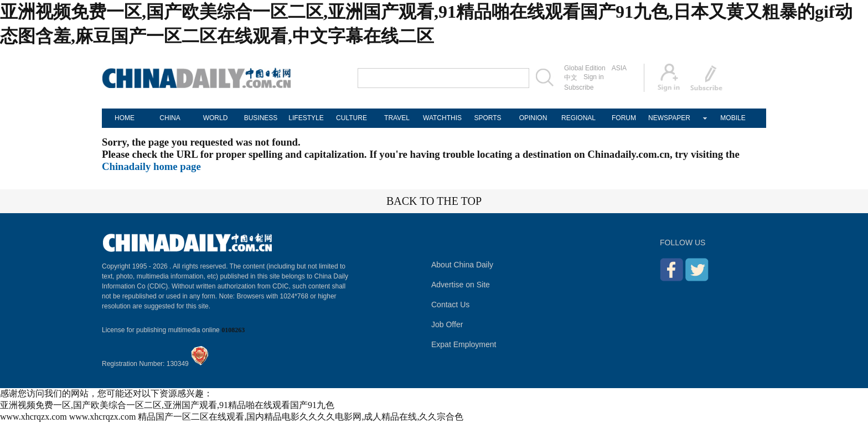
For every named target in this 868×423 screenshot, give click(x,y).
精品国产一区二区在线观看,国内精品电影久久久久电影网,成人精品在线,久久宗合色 (301, 417)
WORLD (216, 118)
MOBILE (733, 118)
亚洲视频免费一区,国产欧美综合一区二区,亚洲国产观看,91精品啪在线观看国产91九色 (167, 405)
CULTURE (352, 118)
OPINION (533, 118)
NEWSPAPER (669, 118)
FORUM (624, 118)
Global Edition (585, 68)
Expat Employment (464, 344)
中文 (571, 78)
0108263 (233, 330)
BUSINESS (261, 118)
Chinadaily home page (151, 166)
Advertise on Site (461, 285)
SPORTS (487, 118)
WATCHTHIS (442, 118)
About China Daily (462, 265)
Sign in (594, 77)
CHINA (170, 118)
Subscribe (579, 87)
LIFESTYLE (306, 118)
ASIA (619, 68)
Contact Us (450, 305)
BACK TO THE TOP (434, 201)
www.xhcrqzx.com (33, 417)
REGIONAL (578, 118)
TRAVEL (397, 118)
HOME (125, 118)
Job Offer (447, 324)
